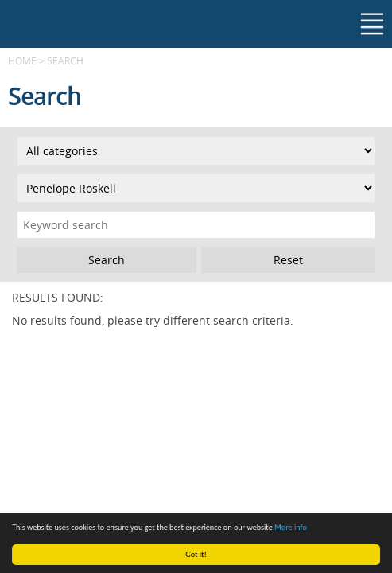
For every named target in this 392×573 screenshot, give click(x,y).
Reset (288, 260)
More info (291, 527)
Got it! (196, 554)
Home (22, 60)
